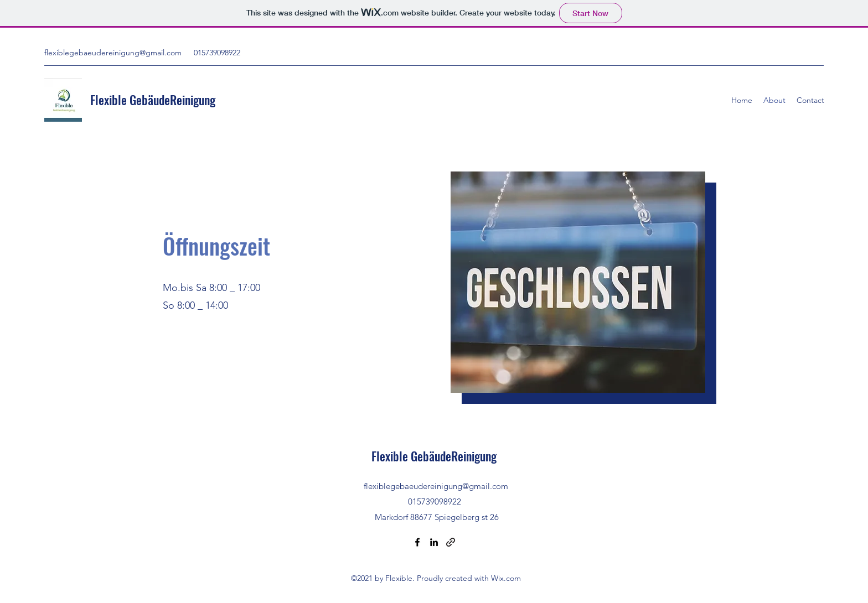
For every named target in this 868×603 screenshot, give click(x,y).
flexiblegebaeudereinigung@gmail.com (113, 53)
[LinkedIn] (434, 542)
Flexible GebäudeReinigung (154, 100)
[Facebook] (417, 542)
